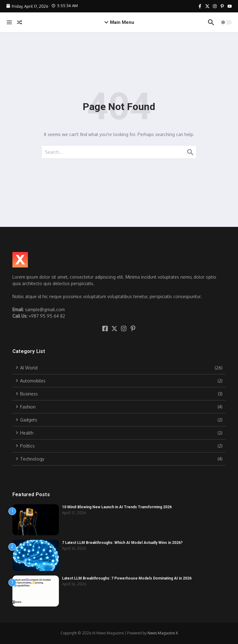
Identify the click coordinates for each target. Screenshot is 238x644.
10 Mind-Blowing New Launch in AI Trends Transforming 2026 (117, 507)
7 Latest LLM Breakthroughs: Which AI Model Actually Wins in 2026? (122, 543)
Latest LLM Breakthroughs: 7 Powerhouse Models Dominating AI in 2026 (127, 578)
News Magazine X (163, 633)
